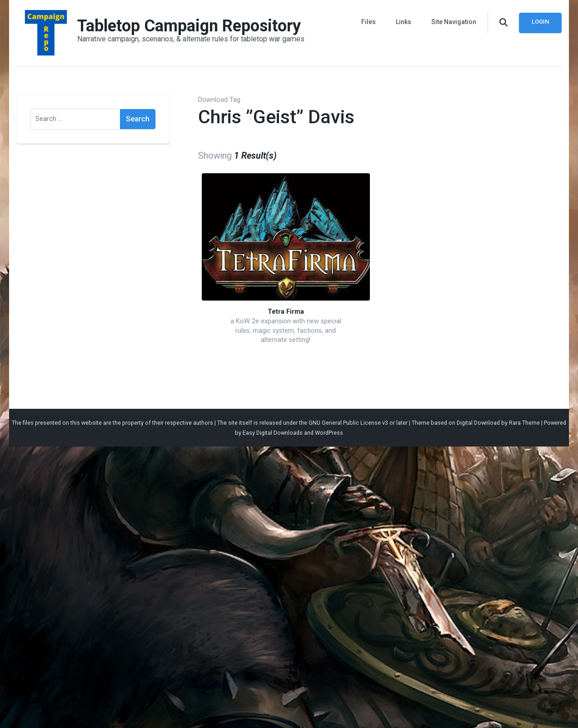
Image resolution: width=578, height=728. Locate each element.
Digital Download (478, 423)
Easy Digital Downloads (273, 433)
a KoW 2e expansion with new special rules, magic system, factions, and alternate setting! (286, 331)
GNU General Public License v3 (348, 423)
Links (404, 22)
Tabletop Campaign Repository (189, 26)
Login (540, 22)
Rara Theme (524, 423)
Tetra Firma (286, 312)
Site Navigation (454, 22)
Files (369, 22)
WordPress (329, 433)
